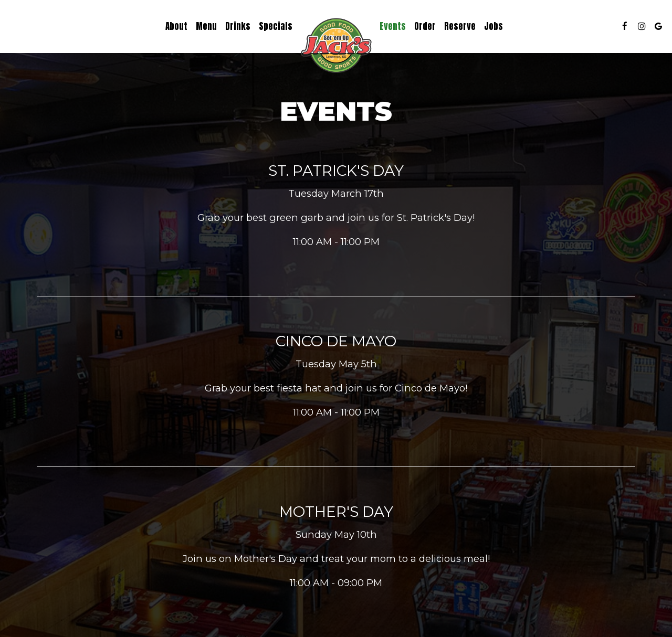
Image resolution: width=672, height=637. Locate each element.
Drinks (238, 26)
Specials (276, 26)
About (176, 26)
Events (393, 26)
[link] (336, 47)
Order (425, 26)
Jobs (493, 26)
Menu (206, 26)
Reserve (460, 26)
